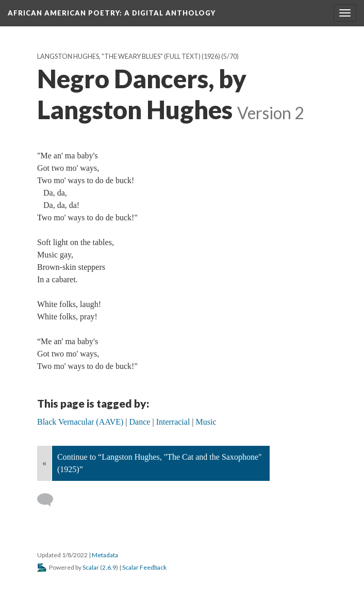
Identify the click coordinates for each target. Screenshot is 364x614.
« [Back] (44, 463)
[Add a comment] (50, 500)
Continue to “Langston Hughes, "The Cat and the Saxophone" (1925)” (160, 463)
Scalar (91, 567)
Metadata (105, 555)
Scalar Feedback (144, 567)
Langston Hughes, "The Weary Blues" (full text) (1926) (129, 56)
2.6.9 (109, 567)
